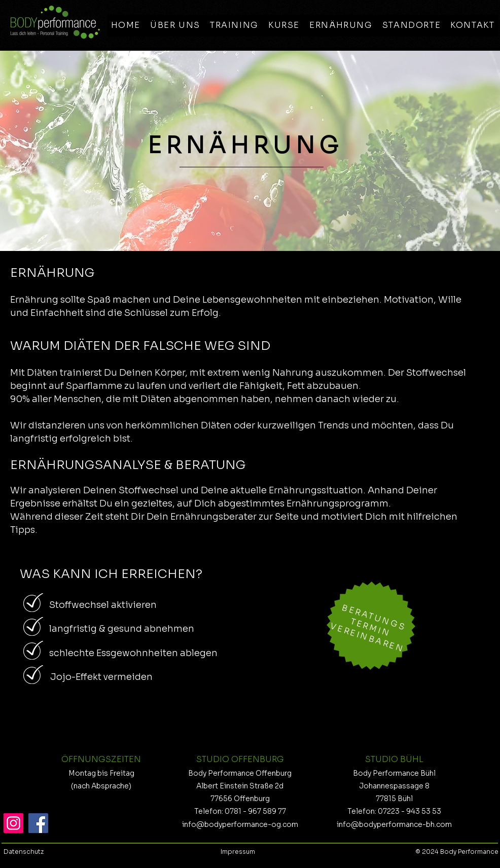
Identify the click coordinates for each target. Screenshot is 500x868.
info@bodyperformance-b (384, 824)
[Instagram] (13, 823)
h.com (441, 824)
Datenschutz (24, 852)
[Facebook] (38, 823)
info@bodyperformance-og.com (240, 824)
